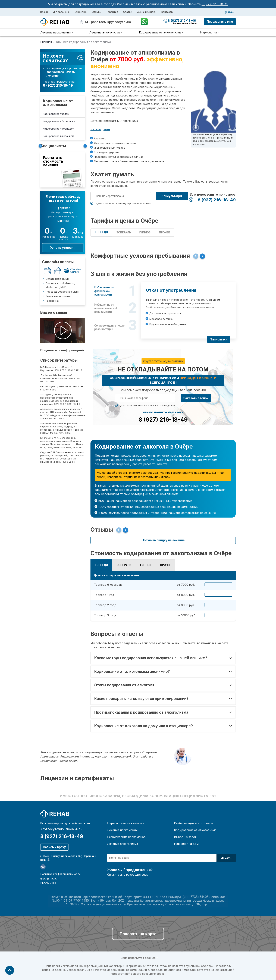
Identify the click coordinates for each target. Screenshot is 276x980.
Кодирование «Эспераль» (59, 121)
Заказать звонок (196, 398)
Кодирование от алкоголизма (58, 103)
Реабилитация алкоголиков (194, 823)
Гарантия (112, 12)
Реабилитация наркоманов (126, 837)
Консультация (172, 196)
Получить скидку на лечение (163, 540)
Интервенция (61, 12)
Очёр (231, 12)
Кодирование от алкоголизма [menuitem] (160, 32)
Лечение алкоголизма (123, 844)
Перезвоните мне (220, 22)
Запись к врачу (54, 847)
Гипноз (145, 232)
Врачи (44, 12)
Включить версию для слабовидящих (65, 823)
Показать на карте (138, 934)
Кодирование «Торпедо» (59, 129)
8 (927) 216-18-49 (215, 4)
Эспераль (124, 232)
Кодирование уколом (56, 114)
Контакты (167, 12)
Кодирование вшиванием (58, 136)
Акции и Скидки (147, 12)
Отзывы (97, 12)
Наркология (208, 32)
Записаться (219, 339)
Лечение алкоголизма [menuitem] (105, 32)
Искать (226, 858)
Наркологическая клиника (126, 823)
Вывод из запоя (185, 837)
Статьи (128, 12)
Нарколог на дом (186, 844)
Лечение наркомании (122, 830)
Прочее (164, 232)
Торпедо (101, 232)
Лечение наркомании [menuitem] (55, 32)
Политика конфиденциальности (60, 874)
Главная (46, 42)
